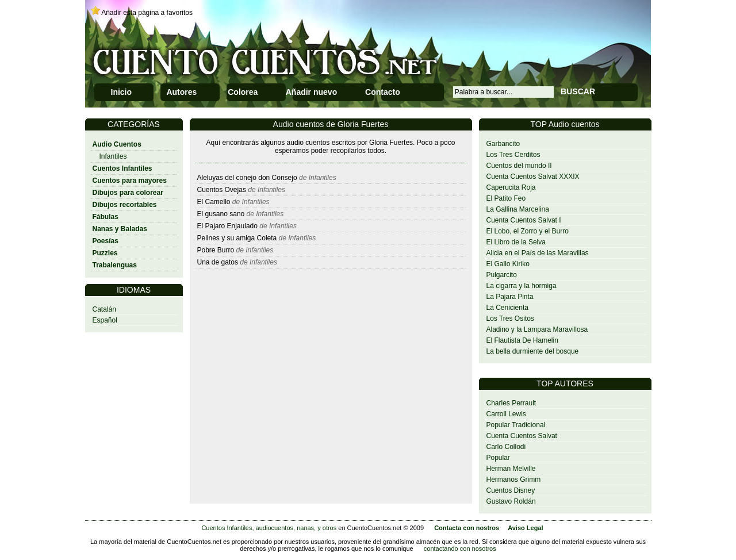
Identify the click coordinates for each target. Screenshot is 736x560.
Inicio (122, 92)
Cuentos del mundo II (519, 166)
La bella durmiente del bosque (533, 351)
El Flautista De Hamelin (522, 340)
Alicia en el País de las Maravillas (538, 253)
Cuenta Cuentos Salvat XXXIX (533, 177)
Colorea (243, 92)
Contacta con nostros (467, 528)
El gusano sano (221, 214)
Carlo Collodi (506, 447)
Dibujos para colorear (128, 193)
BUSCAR (578, 91)
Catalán (104, 309)
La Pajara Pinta (510, 297)
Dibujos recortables (125, 205)
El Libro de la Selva (516, 242)
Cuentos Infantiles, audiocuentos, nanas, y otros (269, 528)
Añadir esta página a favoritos (147, 13)
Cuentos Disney (511, 490)
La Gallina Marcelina (518, 209)
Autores (181, 92)
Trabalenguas (115, 265)
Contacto (383, 92)
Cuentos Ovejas (222, 190)
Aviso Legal (525, 528)
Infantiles (113, 156)
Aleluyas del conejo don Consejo (247, 178)
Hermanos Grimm (514, 480)
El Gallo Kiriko (508, 264)
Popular (498, 458)
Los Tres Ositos (510, 319)
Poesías (106, 241)
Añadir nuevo (311, 92)
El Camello (214, 202)
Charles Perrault (511, 403)
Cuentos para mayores (130, 181)
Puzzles (105, 253)
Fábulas (106, 217)
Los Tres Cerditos (513, 155)
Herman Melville (511, 469)
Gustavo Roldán (511, 501)
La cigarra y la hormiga (522, 286)
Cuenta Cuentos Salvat (522, 436)
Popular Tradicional (516, 425)
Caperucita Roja (511, 187)
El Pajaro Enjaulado (227, 226)
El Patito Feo (506, 198)
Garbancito (503, 144)
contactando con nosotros (460, 549)
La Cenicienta (507, 308)
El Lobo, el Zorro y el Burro (528, 231)
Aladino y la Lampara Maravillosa (537, 329)
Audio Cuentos (117, 144)
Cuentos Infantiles (122, 168)
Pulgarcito (502, 275)
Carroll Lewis (506, 414)
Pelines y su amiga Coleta (237, 238)
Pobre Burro (216, 250)
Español (105, 320)
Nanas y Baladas (120, 229)
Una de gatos (218, 262)
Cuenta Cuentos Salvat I (524, 220)
